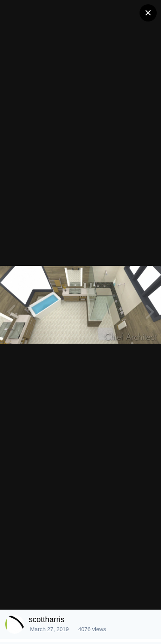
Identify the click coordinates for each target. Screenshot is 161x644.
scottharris (47, 620)
